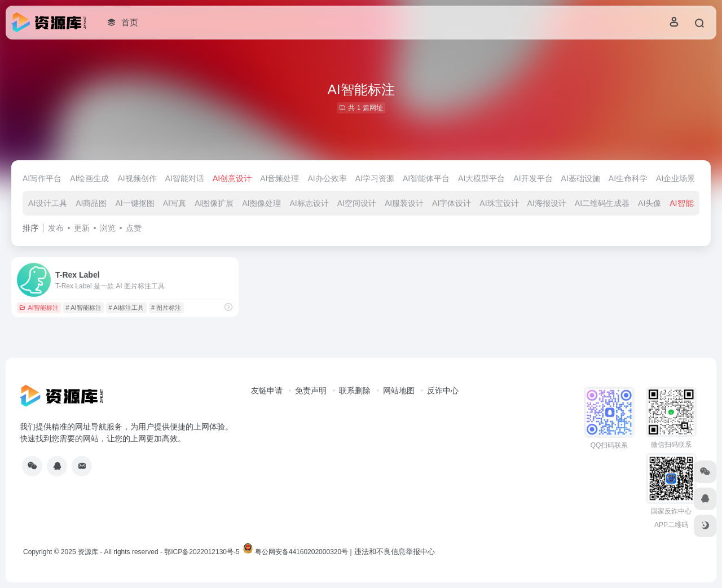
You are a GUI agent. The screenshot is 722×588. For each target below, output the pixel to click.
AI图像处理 (261, 203)
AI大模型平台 (481, 178)
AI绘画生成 (89, 178)
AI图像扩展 (214, 203)
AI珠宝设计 (499, 203)
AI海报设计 (547, 203)
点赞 (134, 228)
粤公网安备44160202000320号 (301, 552)
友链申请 (267, 390)
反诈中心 (443, 390)
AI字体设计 (452, 203)
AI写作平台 (42, 178)
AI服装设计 (404, 203)
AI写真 (175, 203)
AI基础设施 (581, 178)
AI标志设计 (309, 203)
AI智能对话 (185, 178)
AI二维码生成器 (602, 203)
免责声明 (311, 390)
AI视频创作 (137, 178)
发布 (56, 228)
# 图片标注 (166, 308)
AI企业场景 (675, 178)
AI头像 (650, 203)
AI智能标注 (689, 203)
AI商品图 (91, 203)
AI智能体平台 (426, 178)
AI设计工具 (48, 203)
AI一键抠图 (135, 203)
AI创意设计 (232, 178)
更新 (82, 228)
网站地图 (399, 390)
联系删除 (355, 390)
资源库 (88, 552)
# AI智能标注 (84, 308)
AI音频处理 (279, 178)
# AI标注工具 (126, 308)
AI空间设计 (357, 203)
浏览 (108, 228)
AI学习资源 (375, 178)
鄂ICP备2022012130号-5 (202, 552)
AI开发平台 (533, 178)
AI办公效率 (327, 178)
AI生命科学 (628, 178)
